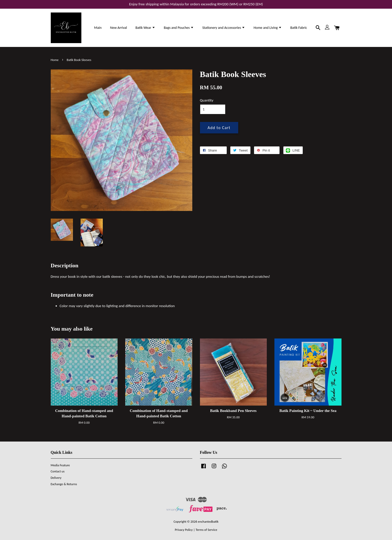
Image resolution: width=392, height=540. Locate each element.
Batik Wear (145, 28)
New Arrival (118, 28)
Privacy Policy (184, 530)
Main (98, 28)
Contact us (58, 471)
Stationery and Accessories (224, 28)
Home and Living (268, 28)
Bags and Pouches (179, 28)
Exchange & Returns (64, 484)
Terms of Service (206, 530)
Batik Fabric (299, 28)
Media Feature (60, 465)
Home (55, 60)
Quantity (207, 100)
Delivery (56, 478)
